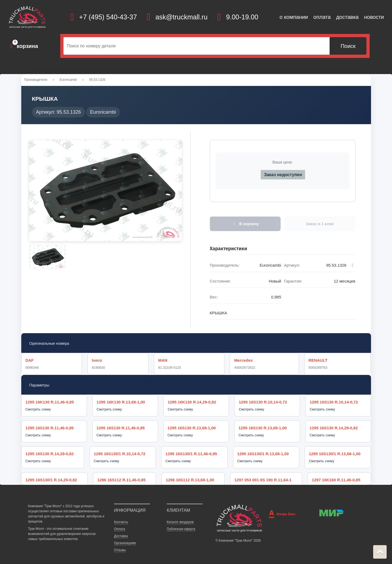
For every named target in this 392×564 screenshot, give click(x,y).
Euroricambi (68, 81)
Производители (36, 81)
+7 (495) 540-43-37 (108, 17)
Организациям (125, 535)
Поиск (348, 46)
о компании (294, 17)
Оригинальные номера (49, 344)
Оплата (120, 521)
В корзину (245, 225)
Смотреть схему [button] (38, 411)
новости (374, 17)
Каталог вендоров (180, 514)
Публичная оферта (181, 521)
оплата (322, 17)
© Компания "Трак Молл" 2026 (238, 532)
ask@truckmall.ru (181, 17)
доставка (347, 17)
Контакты (121, 514)
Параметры (39, 386)
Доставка (121, 528)
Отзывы (120, 542)
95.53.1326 (97, 81)
